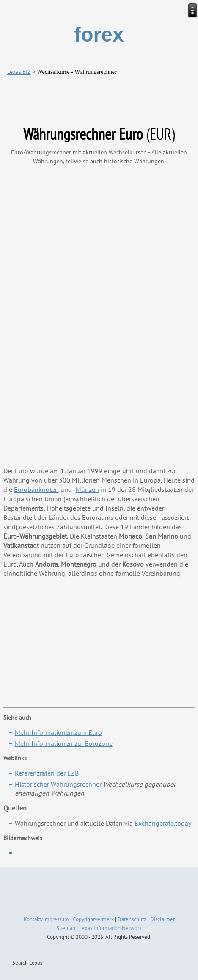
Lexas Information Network (110, 928)
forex (99, 35)
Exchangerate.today (163, 823)
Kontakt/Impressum (46, 919)
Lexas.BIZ (19, 72)
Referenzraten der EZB (47, 773)
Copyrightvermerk (93, 919)
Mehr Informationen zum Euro (58, 732)
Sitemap (66, 928)
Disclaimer (162, 919)
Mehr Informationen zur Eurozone (64, 743)
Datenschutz (132, 919)
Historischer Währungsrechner (58, 784)
